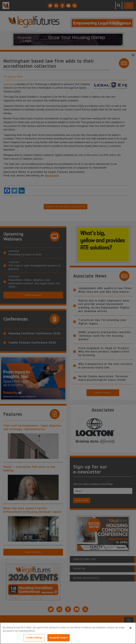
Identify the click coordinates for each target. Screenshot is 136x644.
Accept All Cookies (58, 638)
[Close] (131, 628)
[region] (68, 633)
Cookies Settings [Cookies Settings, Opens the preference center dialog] (34, 638)
